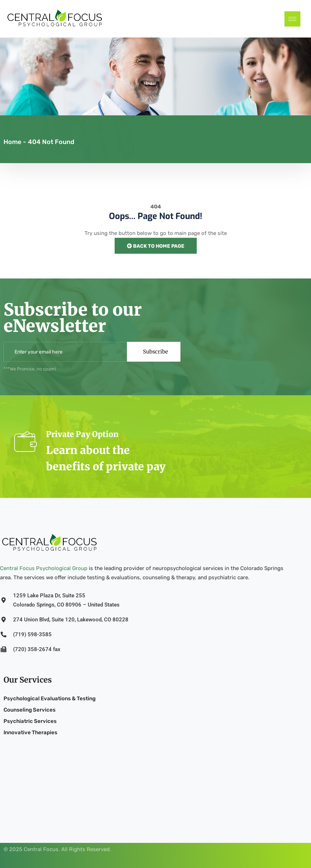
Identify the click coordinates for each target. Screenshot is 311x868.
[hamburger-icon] (292, 19)
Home (12, 142)
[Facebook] (301, 838)
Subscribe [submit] (155, 352)
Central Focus (41, 844)
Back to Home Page (156, 246)
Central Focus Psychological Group (44, 568)
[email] (65, 352)
